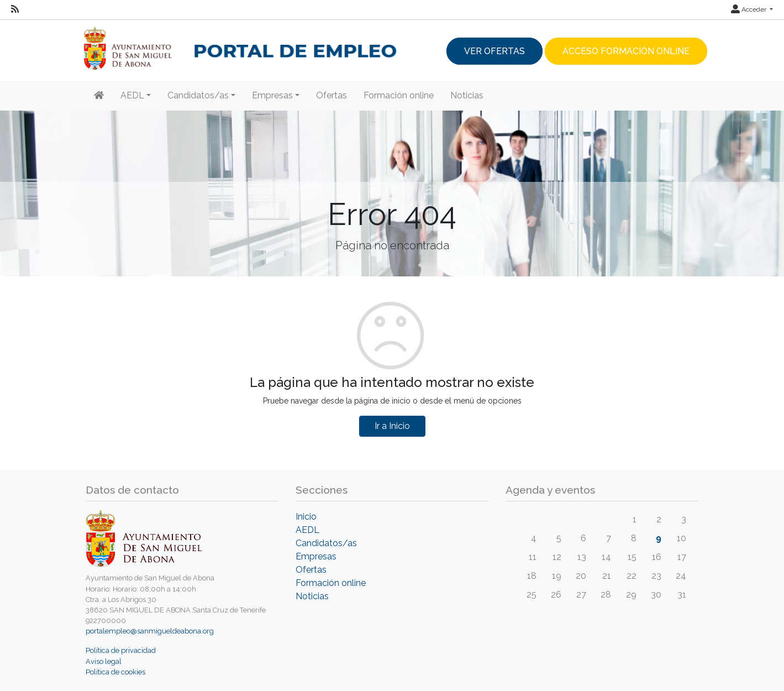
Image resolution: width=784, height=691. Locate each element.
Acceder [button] (749, 9)
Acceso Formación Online (626, 51)
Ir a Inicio (392, 426)
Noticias (467, 95)
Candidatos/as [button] (198, 95)
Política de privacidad (121, 650)
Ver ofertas (494, 51)
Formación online (399, 95)
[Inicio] (99, 96)
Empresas (316, 556)
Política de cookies (115, 672)
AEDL (307, 530)
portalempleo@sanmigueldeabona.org (150, 631)
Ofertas (332, 95)
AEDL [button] (132, 95)
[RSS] (15, 9)
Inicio (306, 517)
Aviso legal (104, 661)
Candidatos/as (326, 543)
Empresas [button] (272, 95)
